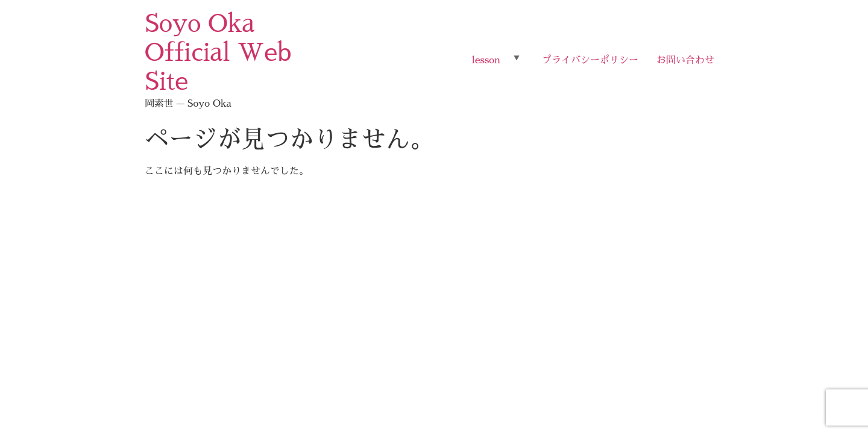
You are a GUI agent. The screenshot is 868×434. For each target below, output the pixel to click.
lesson (486, 60)
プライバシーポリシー (590, 60)
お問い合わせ (685, 60)
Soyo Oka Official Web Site (218, 53)
